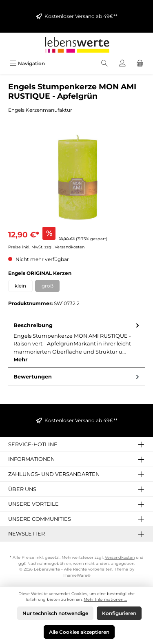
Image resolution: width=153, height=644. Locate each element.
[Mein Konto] (122, 63)
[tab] (76, 343)
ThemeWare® (77, 575)
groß (51, 287)
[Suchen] (104, 63)
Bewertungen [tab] (77, 377)
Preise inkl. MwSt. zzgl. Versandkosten (46, 247)
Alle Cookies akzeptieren (79, 632)
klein (20, 286)
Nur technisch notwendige (55, 613)
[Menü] (27, 63)
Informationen (31, 459)
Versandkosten (120, 557)
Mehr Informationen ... (105, 599)
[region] (76, 176)
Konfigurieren (119, 613)
